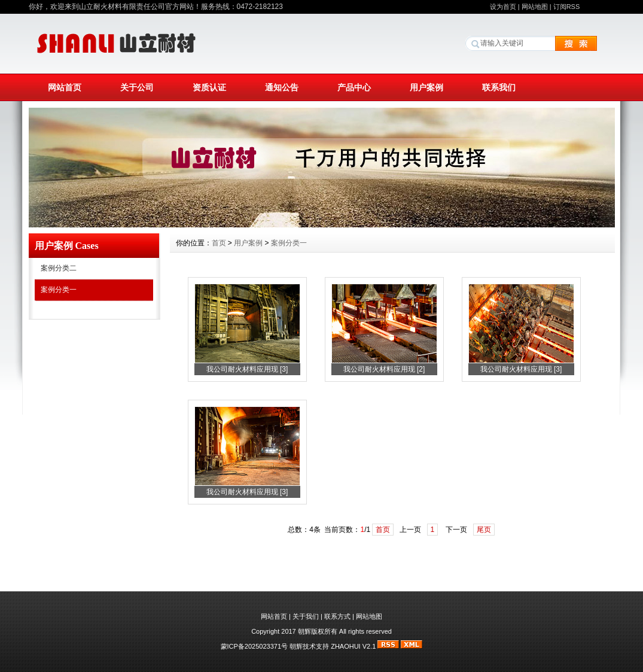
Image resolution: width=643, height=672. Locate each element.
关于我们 (306, 616)
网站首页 (65, 87)
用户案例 (426, 87)
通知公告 (282, 87)
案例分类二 (59, 268)
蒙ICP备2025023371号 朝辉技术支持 (276, 646)
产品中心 (354, 87)
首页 (219, 243)
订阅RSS (567, 7)
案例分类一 (59, 290)
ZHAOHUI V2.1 (353, 646)
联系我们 (499, 87)
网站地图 (535, 7)
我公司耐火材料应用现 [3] (247, 369)
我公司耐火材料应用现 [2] (384, 369)
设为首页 (503, 7)
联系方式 (337, 616)
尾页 (484, 530)
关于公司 (137, 87)
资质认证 (209, 87)
